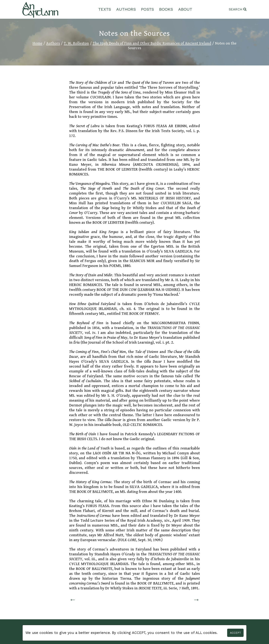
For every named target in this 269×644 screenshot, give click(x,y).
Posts (147, 9)
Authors (126, 9)
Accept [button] (235, 633)
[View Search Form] (238, 9)
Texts (105, 9)
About (185, 9)
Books (166, 9)
